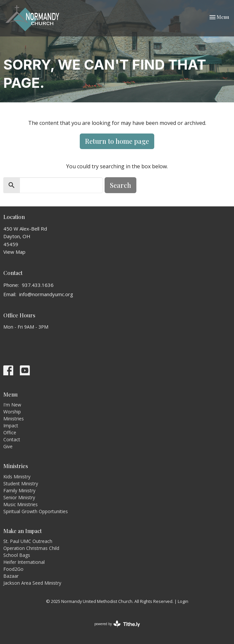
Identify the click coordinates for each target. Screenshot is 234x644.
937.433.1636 (38, 285)
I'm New (12, 405)
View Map (14, 252)
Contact (12, 439)
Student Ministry (21, 483)
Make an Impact (23, 531)
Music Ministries (21, 504)
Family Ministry (19, 490)
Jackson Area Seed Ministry (32, 583)
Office (10, 432)
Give (8, 446)
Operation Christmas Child (31, 548)
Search (120, 185)
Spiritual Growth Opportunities (36, 511)
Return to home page (117, 141)
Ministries (14, 419)
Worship (12, 412)
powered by (117, 624)
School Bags (17, 555)
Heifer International (24, 562)
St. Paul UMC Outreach (28, 541)
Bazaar (11, 576)
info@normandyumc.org (46, 294)
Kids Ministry (17, 477)
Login (183, 601)
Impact (11, 426)
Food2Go (13, 569)
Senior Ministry (19, 497)
